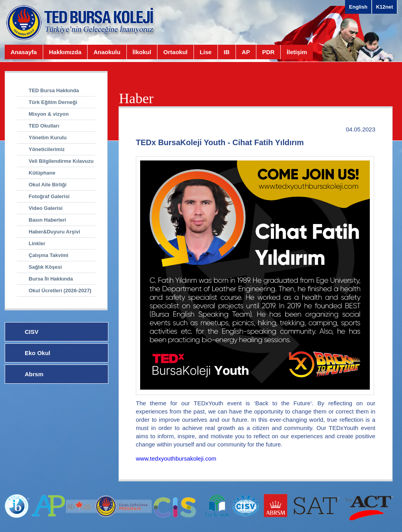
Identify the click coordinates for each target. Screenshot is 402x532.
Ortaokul (175, 52)
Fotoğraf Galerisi (49, 196)
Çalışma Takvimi (48, 255)
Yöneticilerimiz (47, 149)
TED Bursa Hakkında (54, 90)
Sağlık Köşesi (45, 267)
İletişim (297, 52)
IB (227, 52)
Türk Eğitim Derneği (53, 102)
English (358, 7)
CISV (32, 332)
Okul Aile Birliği (48, 185)
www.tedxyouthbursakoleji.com (176, 458)
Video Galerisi (46, 208)
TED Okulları (44, 126)
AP (246, 52)
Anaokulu (107, 52)
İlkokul (142, 52)
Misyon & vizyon (49, 114)
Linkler (37, 243)
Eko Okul (37, 353)
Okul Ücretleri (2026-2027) (60, 291)
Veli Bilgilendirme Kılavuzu (61, 161)
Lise (206, 52)
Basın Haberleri (47, 220)
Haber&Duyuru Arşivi (54, 232)
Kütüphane (42, 173)
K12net (385, 7)
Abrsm (34, 374)
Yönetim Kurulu (48, 138)
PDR (269, 52)
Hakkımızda (65, 52)
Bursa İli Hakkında (51, 279)
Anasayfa (24, 52)
